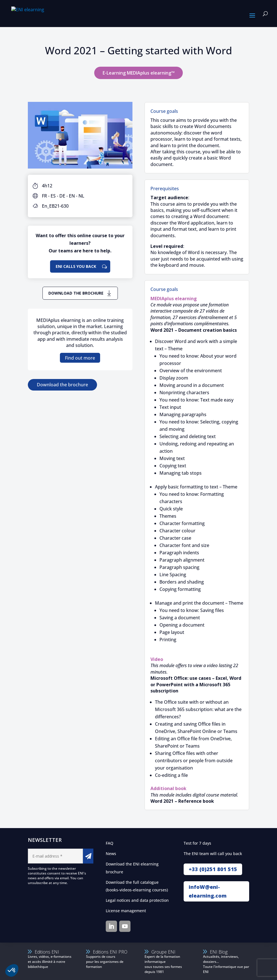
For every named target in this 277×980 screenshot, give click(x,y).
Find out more (80, 358)
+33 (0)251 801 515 (213, 869)
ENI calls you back (76, 266)
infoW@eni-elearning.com (208, 891)
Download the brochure (76, 293)
